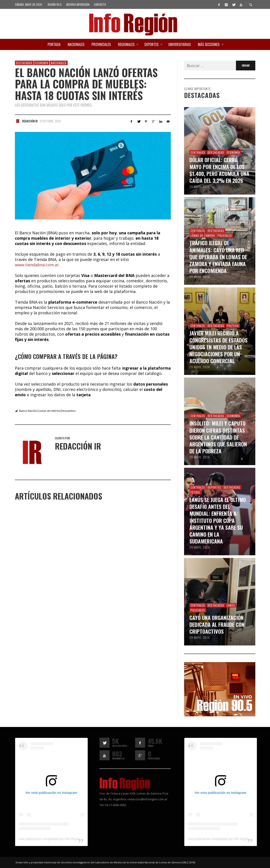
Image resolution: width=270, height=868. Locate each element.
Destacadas (24, 63)
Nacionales (59, 63)
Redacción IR (30, 121)
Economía (42, 63)
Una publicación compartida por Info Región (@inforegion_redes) (65, 839)
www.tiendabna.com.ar (37, 265)
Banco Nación (28, 411)
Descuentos (68, 411)
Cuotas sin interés (49, 411)
